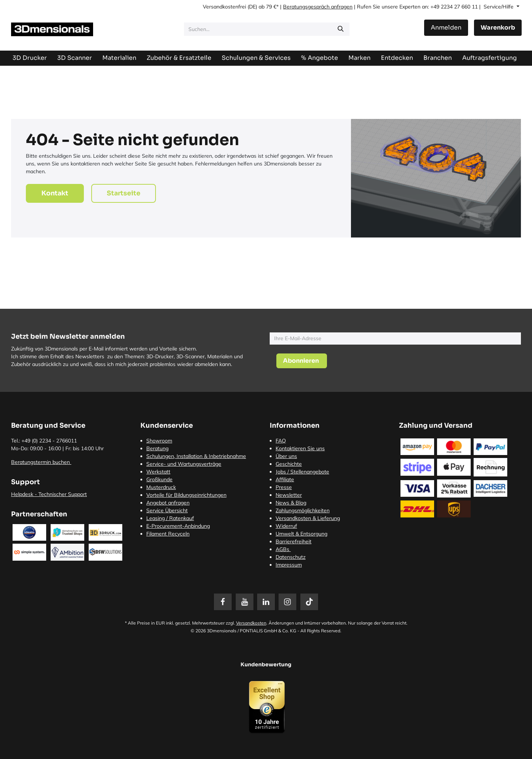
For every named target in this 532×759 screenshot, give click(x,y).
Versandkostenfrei (224, 7)
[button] (302, 361)
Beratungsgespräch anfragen (318, 7)
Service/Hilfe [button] (499, 7)
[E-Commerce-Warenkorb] (498, 28)
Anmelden (446, 28)
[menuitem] (490, 58)
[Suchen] (341, 29)
